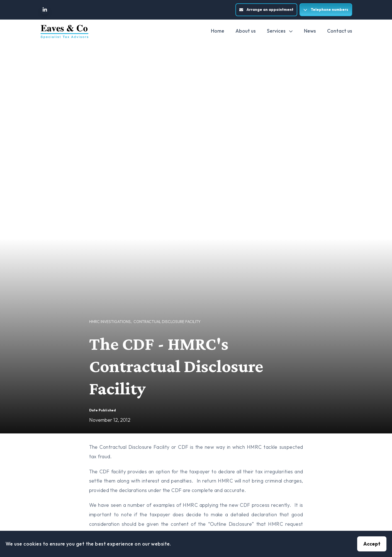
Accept (372, 544)
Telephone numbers (326, 9)
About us (246, 31)
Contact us (340, 31)
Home (218, 31)
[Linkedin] (45, 10)
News (310, 31)
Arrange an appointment (266, 9)
